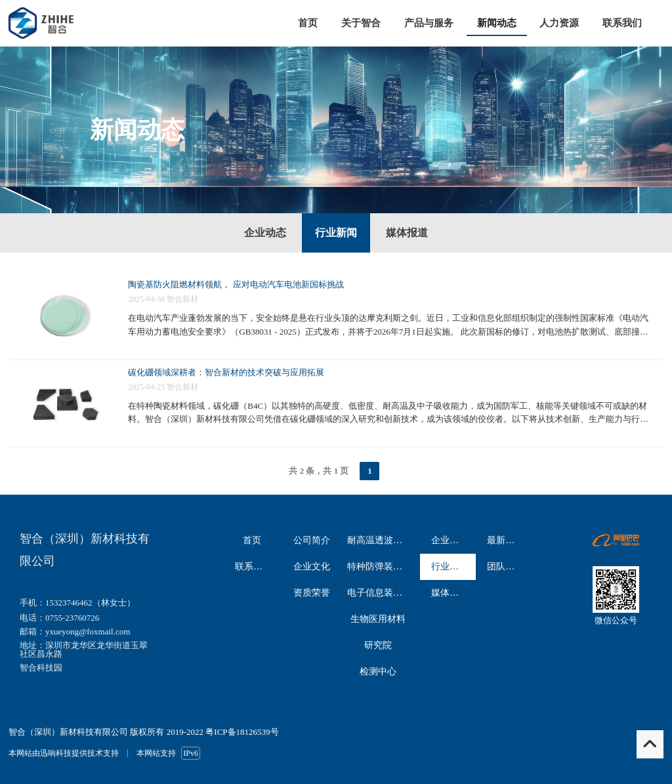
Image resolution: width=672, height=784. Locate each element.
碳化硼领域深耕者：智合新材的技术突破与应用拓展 (226, 372)
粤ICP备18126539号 (242, 732)
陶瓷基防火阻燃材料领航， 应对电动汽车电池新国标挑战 (236, 284)
